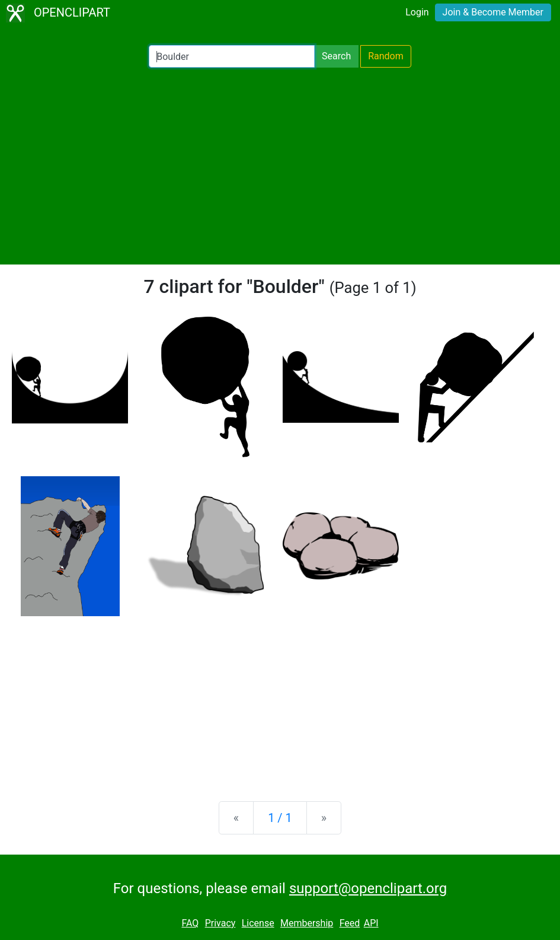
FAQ (190, 923)
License (258, 923)
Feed (350, 923)
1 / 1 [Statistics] (280, 818)
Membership (307, 923)
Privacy (220, 923)
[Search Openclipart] (232, 56)
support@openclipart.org (368, 888)
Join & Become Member (493, 12)
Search (336, 56)
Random (386, 56)
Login (417, 12)
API (371, 923)
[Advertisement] (280, 166)
